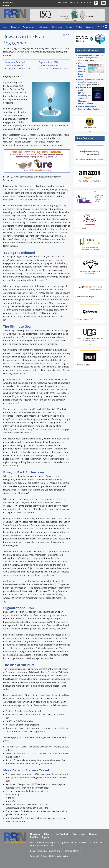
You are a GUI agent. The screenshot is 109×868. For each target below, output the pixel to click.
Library (48, 834)
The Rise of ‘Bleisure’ (49, 65)
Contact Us (86, 3)
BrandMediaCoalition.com (88, 55)
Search (100, 26)
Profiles (79, 27)
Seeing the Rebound (15, 62)
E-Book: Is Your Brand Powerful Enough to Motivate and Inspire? (90, 82)
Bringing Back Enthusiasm (18, 69)
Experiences (57, 27)
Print (68, 34)
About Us (74, 3)
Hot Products (43, 27)
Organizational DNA (48, 62)
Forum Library (29, 27)
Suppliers (89, 27)
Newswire (15, 27)
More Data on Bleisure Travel (53, 69)
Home (5, 27)
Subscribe (63, 3)
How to (69, 27)
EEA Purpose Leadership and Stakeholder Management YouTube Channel (85, 98)
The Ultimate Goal (14, 65)
